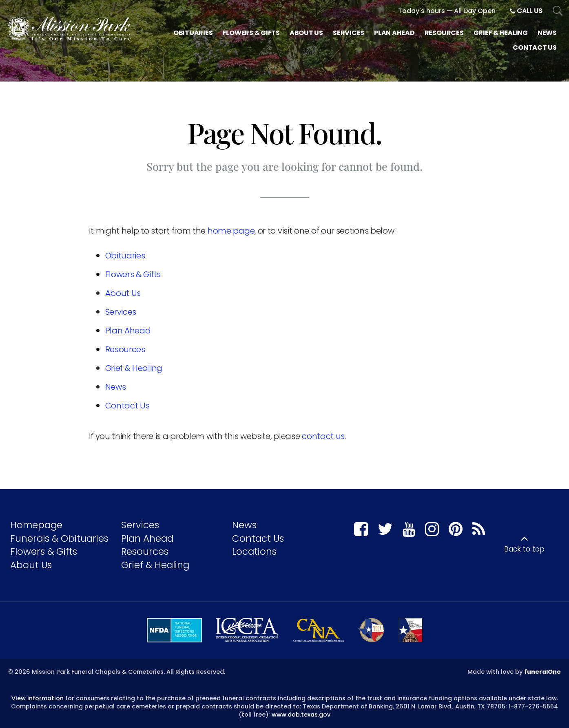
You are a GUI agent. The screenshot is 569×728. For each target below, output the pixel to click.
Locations (254, 552)
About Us (123, 293)
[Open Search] (558, 11)
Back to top (524, 549)
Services (121, 312)
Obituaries (125, 256)
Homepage (36, 525)
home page (231, 231)
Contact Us (127, 406)
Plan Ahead (128, 331)
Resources (125, 349)
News (116, 387)
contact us (323, 436)
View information (38, 698)
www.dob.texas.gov (301, 715)
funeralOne (542, 672)
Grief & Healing (134, 368)
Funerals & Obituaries (59, 538)
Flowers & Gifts (133, 274)
